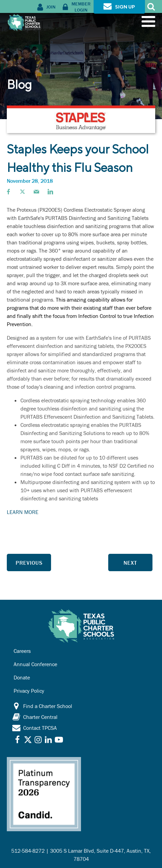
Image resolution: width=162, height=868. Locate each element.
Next (130, 563)
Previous (29, 563)
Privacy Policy (29, 691)
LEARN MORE (23, 512)
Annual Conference (35, 664)
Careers (22, 651)
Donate (22, 677)
